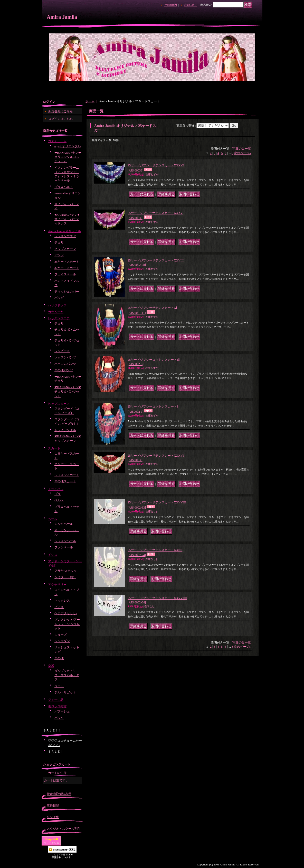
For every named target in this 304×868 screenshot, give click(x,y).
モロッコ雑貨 (57, 706)
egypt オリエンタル (68, 146)
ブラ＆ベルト (64, 187)
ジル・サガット (65, 692)
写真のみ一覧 (242, 149)
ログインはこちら (61, 119)
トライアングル (65, 430)
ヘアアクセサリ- (66, 613)
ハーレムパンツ (65, 364)
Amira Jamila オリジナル (64, 231)
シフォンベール (65, 541)
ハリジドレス (57, 305)
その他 (59, 658)
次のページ (242, 153)
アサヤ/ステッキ (66, 571)
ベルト (59, 500)
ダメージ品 (56, 700)
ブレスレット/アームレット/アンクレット (67, 624)
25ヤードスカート (67, 262)
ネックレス (62, 601)
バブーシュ (62, 711)
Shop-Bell (51, 839)
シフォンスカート (67, 475)
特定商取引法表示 (59, 794)
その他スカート (65, 481)
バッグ (59, 298)
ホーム (90, 101)
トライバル (56, 489)
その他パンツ (64, 370)
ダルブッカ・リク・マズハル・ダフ (67, 675)
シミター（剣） (65, 577)
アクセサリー (57, 585)
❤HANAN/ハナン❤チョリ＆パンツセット (68, 392)
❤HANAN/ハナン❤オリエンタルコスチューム (68, 157)
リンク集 (53, 817)
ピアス (59, 607)
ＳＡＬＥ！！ (57, 752)
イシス (53, 555)
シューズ (61, 635)
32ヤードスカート (67, 268)
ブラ (58, 494)
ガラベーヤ (56, 312)
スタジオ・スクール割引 (64, 829)
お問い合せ (191, 5)
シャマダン (62, 641)
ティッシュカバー (67, 292)
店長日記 (53, 806)
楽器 (51, 666)
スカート (54, 448)
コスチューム (57, 141)
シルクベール (64, 524)
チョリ (59, 242)
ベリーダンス (51, 843)
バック (59, 718)
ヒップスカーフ (65, 249)
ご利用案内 (170, 5)
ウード (59, 686)
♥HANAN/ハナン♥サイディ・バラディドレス (67, 219)
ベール (53, 519)
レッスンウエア (65, 236)
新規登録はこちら (61, 111)
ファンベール (64, 547)
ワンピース (62, 351)
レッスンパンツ (65, 357)
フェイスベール (65, 274)
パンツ (59, 255)
